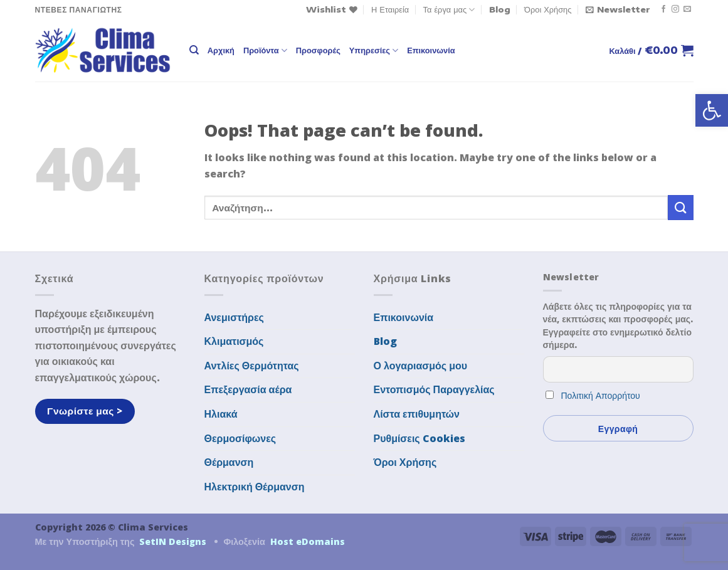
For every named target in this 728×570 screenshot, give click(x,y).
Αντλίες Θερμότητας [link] (252, 366)
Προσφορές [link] (318, 50)
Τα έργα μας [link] (449, 10)
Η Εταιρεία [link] (390, 9)
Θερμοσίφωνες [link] (240, 438)
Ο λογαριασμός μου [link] (421, 366)
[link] (712, 110)
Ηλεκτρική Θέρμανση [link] (255, 487)
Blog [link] (500, 9)
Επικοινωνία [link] (431, 50)
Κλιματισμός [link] (234, 341)
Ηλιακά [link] (221, 414)
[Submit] (680, 207)
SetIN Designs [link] (173, 541)
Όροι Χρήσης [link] (548, 9)
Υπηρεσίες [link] (374, 50)
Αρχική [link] (221, 50)
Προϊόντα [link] (265, 50)
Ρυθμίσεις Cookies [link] (419, 438)
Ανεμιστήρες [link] (234, 317)
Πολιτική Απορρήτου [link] (601, 395)
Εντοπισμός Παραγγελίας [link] (434, 389)
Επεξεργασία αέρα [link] (248, 389)
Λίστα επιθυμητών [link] (417, 414)
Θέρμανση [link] (229, 462)
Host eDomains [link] (308, 541)
